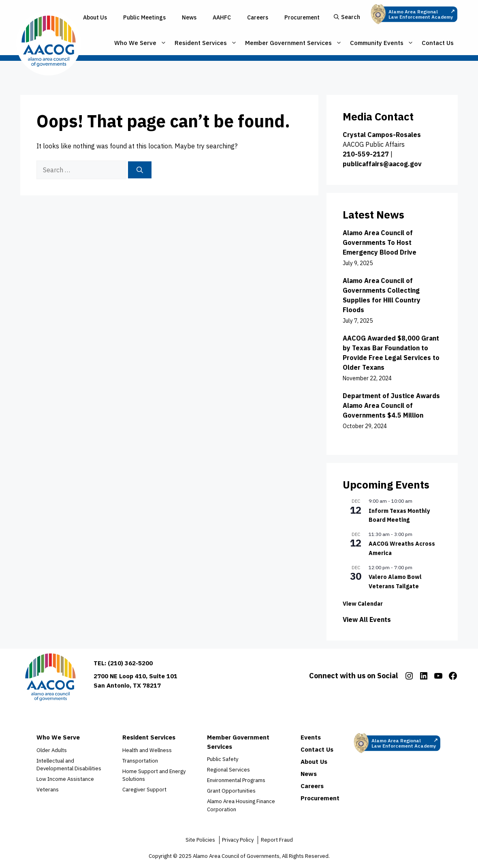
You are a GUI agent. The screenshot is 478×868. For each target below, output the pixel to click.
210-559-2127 (366, 154)
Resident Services (206, 43)
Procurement (302, 17)
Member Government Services (293, 43)
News (189, 17)
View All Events (367, 619)
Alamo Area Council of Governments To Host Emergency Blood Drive (380, 242)
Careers (258, 17)
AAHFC (222, 17)
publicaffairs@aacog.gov (382, 164)
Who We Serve (140, 43)
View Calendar (363, 604)
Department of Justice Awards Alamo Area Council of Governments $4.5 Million (391, 405)
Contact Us (438, 43)
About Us (95, 17)
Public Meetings (144, 17)
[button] (347, 18)
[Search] (140, 170)
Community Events (382, 43)
